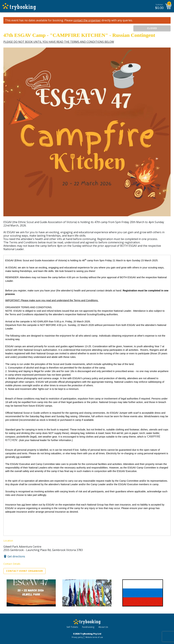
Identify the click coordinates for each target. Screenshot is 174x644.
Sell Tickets (72, 627)
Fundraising (88, 627)
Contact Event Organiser (24, 571)
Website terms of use (94, 637)
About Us (103, 627)
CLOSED (152, 28)
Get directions (16, 556)
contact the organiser (87, 20)
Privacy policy (77, 637)
